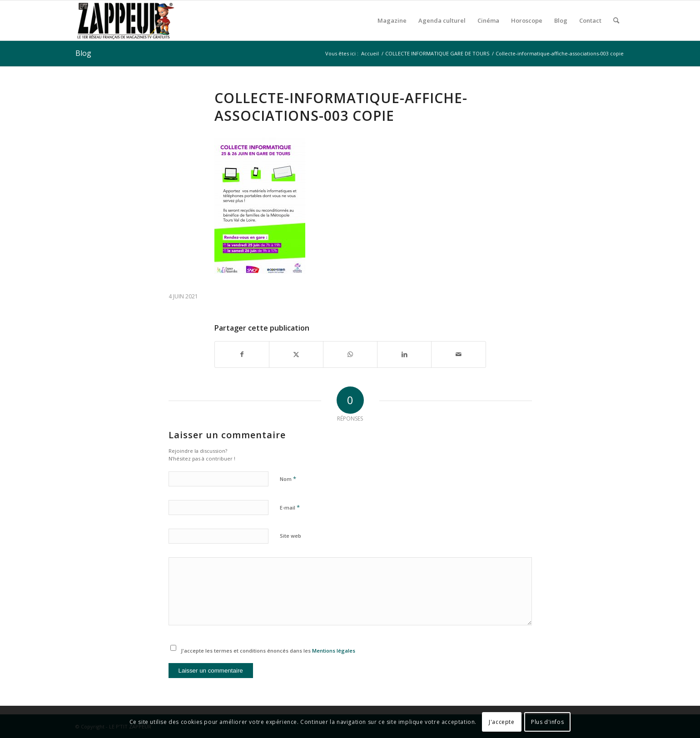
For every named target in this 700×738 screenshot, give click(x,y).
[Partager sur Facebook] (242, 354)
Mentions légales (334, 651)
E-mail (290, 507)
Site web (290, 536)
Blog (83, 53)
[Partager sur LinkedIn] (404, 354)
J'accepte (501, 722)
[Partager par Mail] (458, 354)
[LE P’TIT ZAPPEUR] (125, 20)
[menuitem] (392, 20)
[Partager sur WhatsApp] (350, 354)
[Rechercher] (616, 20)
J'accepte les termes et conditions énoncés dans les (268, 651)
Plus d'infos (547, 722)
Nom (288, 479)
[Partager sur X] (296, 354)
